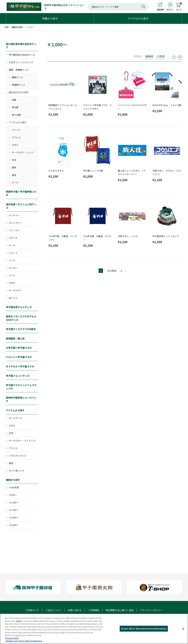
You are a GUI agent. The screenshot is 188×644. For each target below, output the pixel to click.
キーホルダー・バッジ (23, 152)
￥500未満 (14, 487)
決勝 (14, 100)
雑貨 (14, 167)
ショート (13, 253)
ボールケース (15, 418)
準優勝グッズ (18, 85)
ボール (15, 182)
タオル (15, 145)
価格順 (149, 56)
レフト (12, 260)
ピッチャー (14, 215)
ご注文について (53, 610)
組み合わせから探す (19, 92)
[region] (94, 629)
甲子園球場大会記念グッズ (22, 55)
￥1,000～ (30, 27)
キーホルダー (15, 290)
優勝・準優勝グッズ (19, 70)
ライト (12, 275)
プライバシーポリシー (151, 610)
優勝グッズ (17, 77)
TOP (7, 27)
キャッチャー (15, 223)
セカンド (13, 238)
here (19, 621)
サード (12, 245)
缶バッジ (13, 298)
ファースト (14, 230)
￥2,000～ (14, 517)
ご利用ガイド (32, 610)
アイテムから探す (18, 122)
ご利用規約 (94, 610)
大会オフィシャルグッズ (21, 62)
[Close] (183, 629)
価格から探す (17, 27)
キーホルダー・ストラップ (22, 441)
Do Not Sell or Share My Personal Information (144, 629)
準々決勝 (16, 115)
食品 (14, 175)
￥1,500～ (14, 510)
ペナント (16, 130)
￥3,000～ (14, 525)
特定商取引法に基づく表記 (120, 610)
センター (13, 268)
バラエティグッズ (18, 456)
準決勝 (15, 107)
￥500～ (13, 495)
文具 (14, 160)
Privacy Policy (12, 638)
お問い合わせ (75, 610)
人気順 (160, 56)
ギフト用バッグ (17, 471)
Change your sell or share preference (24, 641)
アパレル (16, 137)
